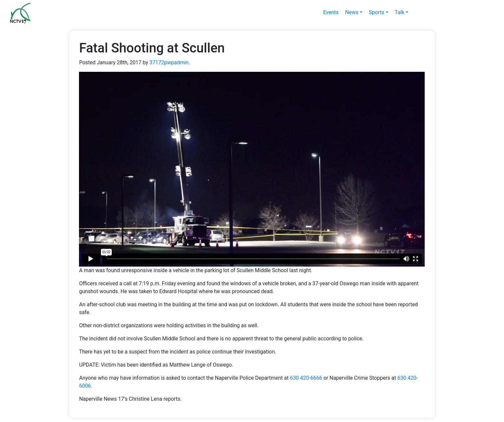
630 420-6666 (306, 378)
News (352, 12)
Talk (400, 12)
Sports (377, 12)
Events (331, 12)
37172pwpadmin (169, 62)
